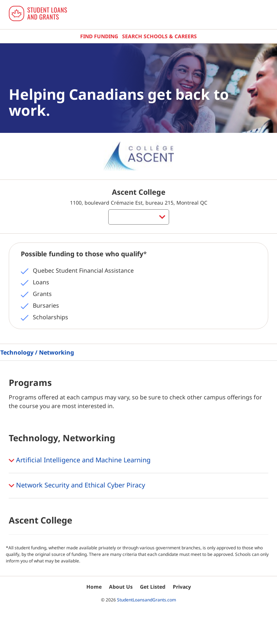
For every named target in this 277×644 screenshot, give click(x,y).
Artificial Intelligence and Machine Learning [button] (80, 461)
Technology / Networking (37, 352)
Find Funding (99, 36)
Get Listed (153, 587)
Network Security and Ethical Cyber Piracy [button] (77, 486)
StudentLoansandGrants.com (147, 600)
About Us (121, 587)
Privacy (182, 587)
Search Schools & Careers (159, 36)
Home (94, 587)
